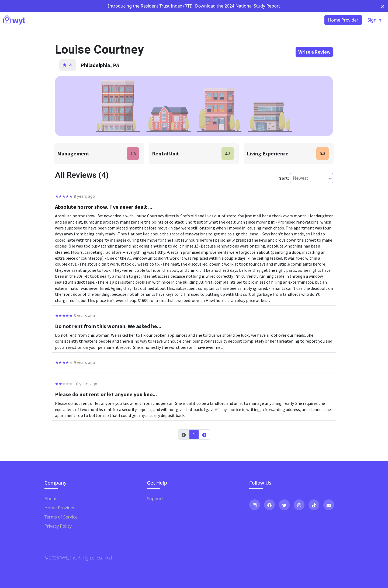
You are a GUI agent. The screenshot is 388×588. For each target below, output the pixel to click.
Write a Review (314, 52)
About (51, 499)
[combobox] (293, 178)
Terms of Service (61, 517)
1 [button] (194, 434)
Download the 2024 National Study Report (238, 6)
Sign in (374, 20)
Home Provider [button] (343, 20)
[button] (204, 434)
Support (155, 499)
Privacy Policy (58, 526)
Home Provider (60, 508)
